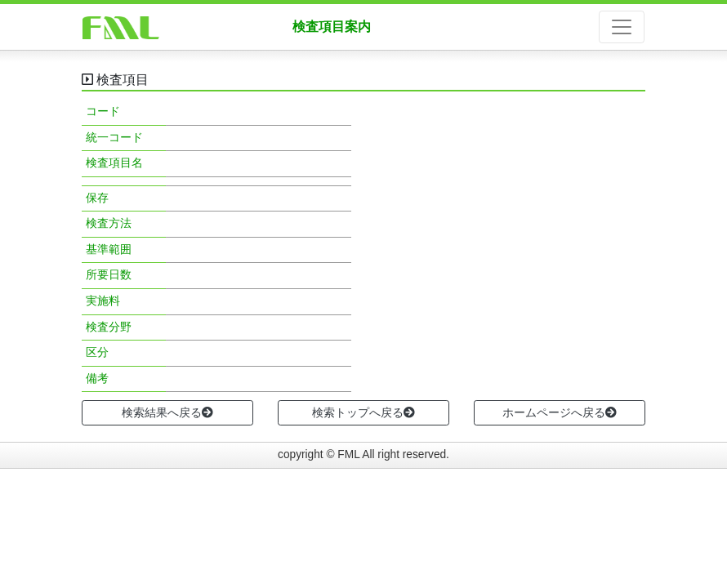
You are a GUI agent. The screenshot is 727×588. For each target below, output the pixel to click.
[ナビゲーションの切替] (622, 27)
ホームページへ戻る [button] (560, 412)
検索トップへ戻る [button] (363, 412)
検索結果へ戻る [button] (167, 412)
